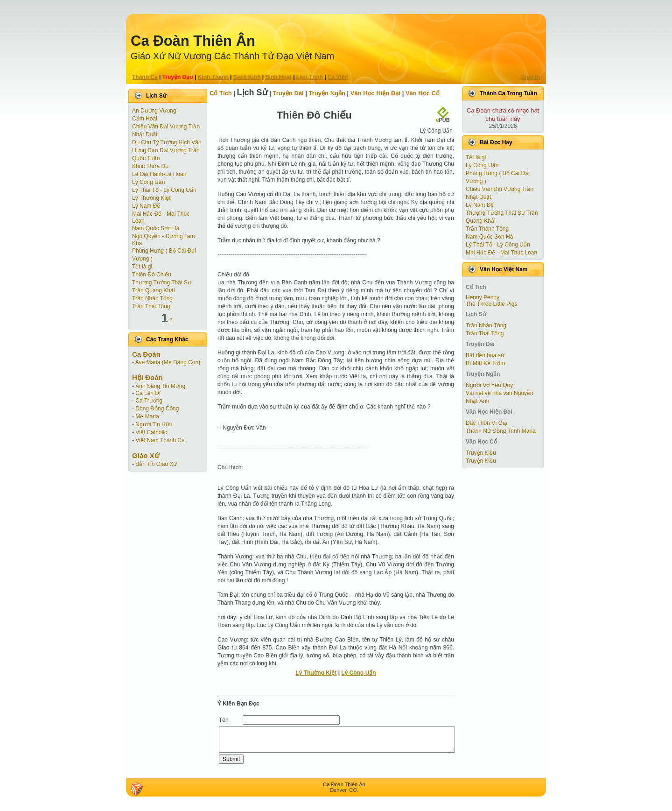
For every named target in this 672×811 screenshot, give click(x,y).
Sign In (531, 77)
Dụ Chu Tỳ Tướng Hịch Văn (167, 142)
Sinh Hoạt (279, 77)
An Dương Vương (154, 111)
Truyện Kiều (481, 453)
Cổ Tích (221, 93)
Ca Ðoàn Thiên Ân (193, 41)
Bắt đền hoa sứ (485, 355)
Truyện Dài (288, 93)
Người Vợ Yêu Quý (489, 385)
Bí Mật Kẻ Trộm (485, 363)
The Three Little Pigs (492, 304)
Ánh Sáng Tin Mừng (160, 386)
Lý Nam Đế (146, 206)
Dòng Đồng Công (157, 409)
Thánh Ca (145, 77)
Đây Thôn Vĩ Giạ (486, 423)
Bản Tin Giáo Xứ (156, 464)
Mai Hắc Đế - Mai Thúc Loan (501, 253)
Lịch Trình (310, 77)
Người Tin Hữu (154, 424)
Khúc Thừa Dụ (150, 166)
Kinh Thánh (213, 77)
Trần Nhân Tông (152, 298)
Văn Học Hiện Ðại (375, 93)
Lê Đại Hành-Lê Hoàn (159, 174)
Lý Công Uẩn (148, 182)
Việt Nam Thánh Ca (160, 440)
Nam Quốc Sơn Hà (156, 228)
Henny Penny (483, 297)
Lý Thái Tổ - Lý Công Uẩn (164, 190)
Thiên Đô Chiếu (152, 275)
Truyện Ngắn (327, 93)
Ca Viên (338, 77)
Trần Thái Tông (151, 306)
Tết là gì (142, 267)
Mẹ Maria (147, 416)
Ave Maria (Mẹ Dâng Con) (168, 362)
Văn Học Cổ (423, 93)
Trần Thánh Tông (487, 229)
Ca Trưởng (149, 401)
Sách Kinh (247, 77)
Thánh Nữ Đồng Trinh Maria (501, 431)
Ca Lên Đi (148, 393)
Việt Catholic (151, 432)
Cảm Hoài (145, 119)
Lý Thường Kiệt (151, 198)
